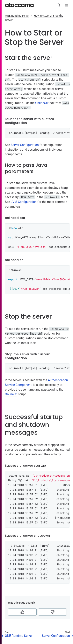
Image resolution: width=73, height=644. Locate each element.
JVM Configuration (24, 202)
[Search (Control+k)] (58, 5)
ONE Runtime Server (17, 16)
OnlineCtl (41, 103)
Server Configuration (25, 145)
